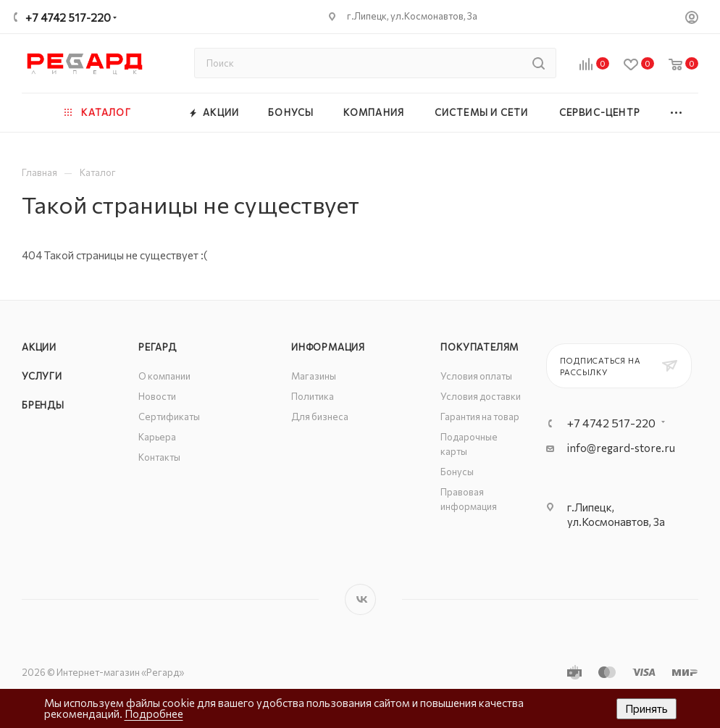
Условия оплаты (476, 376)
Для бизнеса (320, 417)
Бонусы (457, 472)
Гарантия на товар (480, 417)
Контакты (159, 457)
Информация (328, 347)
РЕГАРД (158, 347)
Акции (39, 347)
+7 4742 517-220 (68, 17)
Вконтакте (360, 599)
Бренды (43, 405)
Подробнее (154, 714)
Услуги (42, 376)
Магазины (314, 376)
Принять (646, 708)
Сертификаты (169, 417)
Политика (313, 396)
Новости (157, 396)
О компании (164, 376)
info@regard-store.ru (621, 448)
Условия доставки (481, 396)
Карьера (157, 437)
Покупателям (480, 347)
